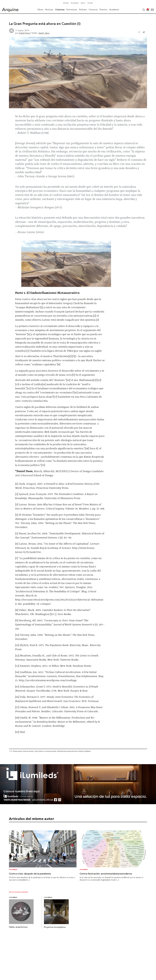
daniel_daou (44, 33)
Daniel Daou (24, 33)
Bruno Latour (17, 751)
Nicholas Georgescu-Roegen (67, 751)
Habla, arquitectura (18, 927)
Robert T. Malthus (84, 751)
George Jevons (28, 751)
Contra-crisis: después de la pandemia (30, 874)
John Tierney (39, 751)
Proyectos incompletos (55, 927)
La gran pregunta (50, 751)
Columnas (13, 870)
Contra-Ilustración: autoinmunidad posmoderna (106, 874)
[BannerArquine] (78, 803)
